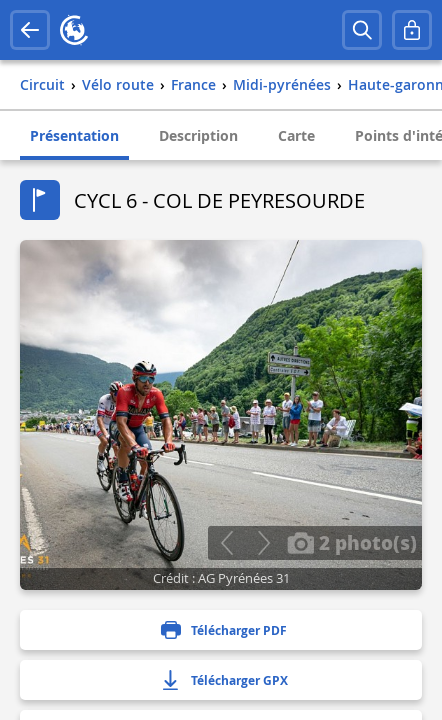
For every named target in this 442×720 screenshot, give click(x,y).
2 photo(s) (352, 542)
